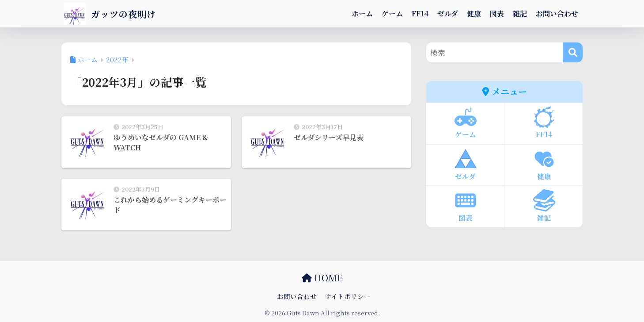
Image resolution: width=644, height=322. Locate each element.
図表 (497, 13)
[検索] (573, 52)
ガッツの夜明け (115, 13)
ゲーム (392, 13)
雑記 (520, 13)
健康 (474, 13)
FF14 (420, 13)
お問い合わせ (557, 13)
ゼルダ (448, 13)
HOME (322, 278)
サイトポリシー (348, 296)
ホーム (362, 13)
